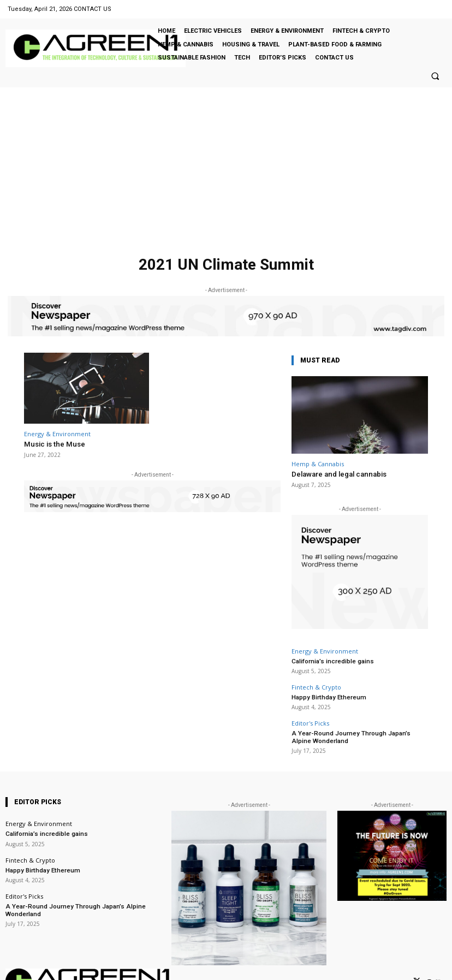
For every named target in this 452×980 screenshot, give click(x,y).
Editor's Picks (310, 722)
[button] (435, 76)
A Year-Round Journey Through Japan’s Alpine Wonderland (359, 735)
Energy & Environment (57, 434)
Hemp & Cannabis (318, 464)
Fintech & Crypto (316, 686)
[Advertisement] (226, 169)
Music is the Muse (53, 444)
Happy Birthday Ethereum (327, 696)
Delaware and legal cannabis (338, 474)
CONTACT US (93, 9)
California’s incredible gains (331, 660)
